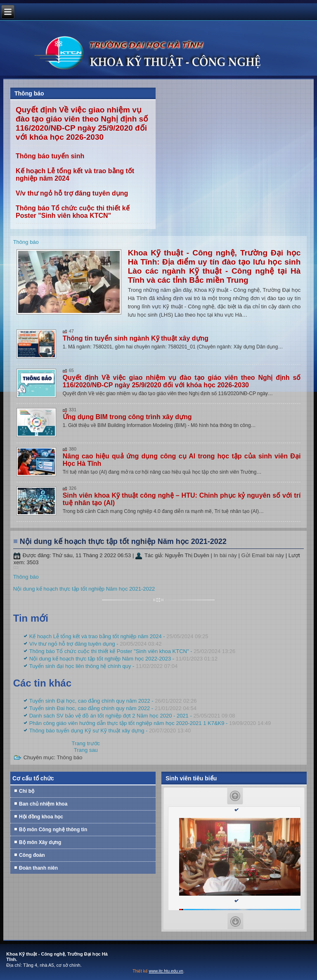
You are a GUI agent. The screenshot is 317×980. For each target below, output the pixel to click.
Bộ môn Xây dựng (40, 842)
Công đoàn (32, 855)
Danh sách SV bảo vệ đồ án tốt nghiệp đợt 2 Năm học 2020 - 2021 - (132, 716)
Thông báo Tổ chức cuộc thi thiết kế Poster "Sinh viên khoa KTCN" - (132, 651)
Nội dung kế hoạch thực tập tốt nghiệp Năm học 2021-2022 (123, 541)
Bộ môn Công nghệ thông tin (53, 830)
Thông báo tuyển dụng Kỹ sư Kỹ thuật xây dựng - (110, 731)
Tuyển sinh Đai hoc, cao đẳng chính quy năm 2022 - (113, 708)
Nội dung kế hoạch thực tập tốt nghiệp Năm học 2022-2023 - (123, 659)
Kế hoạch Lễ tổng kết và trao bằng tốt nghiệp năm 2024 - (119, 636)
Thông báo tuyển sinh (50, 156)
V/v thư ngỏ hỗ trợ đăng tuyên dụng (72, 193)
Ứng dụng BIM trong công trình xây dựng (127, 417)
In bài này (226, 555)
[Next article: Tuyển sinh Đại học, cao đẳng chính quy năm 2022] (86, 750)
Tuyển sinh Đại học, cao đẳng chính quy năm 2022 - (113, 701)
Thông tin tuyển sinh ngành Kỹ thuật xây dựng (136, 338)
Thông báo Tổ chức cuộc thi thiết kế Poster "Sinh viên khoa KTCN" (73, 212)
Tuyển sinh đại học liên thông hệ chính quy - (104, 666)
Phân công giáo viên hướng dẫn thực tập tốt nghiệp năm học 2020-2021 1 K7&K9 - (150, 723)
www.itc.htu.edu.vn (166, 971)
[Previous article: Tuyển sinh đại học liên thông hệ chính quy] (86, 743)
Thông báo (26, 242)
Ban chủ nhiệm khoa (43, 804)
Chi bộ (27, 791)
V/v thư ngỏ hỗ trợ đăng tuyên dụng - (96, 644)
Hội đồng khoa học (41, 817)
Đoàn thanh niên (38, 868)
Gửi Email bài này (263, 555)
